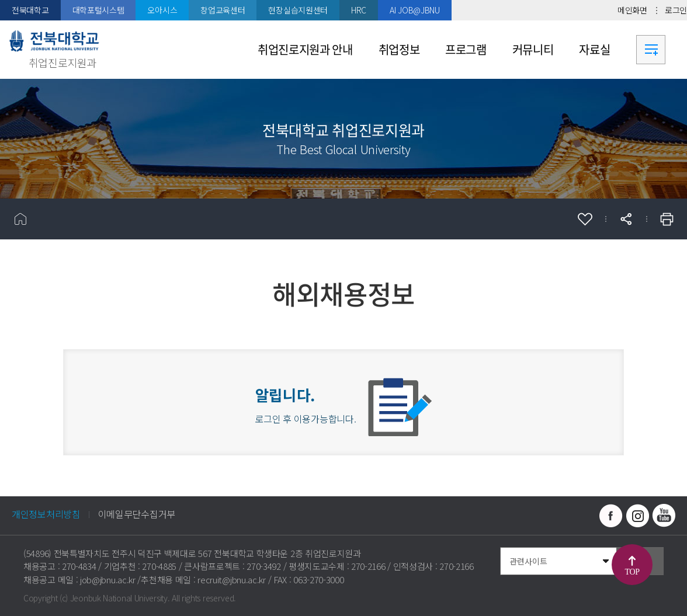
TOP (632, 572)
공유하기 (626, 219)
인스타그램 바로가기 (637, 516)
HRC (359, 10)
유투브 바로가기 (664, 516)
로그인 (676, 10)
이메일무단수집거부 (137, 514)
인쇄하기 (667, 219)
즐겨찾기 (585, 219)
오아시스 (162, 10)
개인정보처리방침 (46, 514)
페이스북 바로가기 (611, 516)
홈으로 (20, 219)
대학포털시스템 (98, 10)
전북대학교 (30, 10)
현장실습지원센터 (298, 10)
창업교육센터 (223, 10)
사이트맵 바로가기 (651, 50)
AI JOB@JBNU (415, 10)
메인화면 (632, 10)
